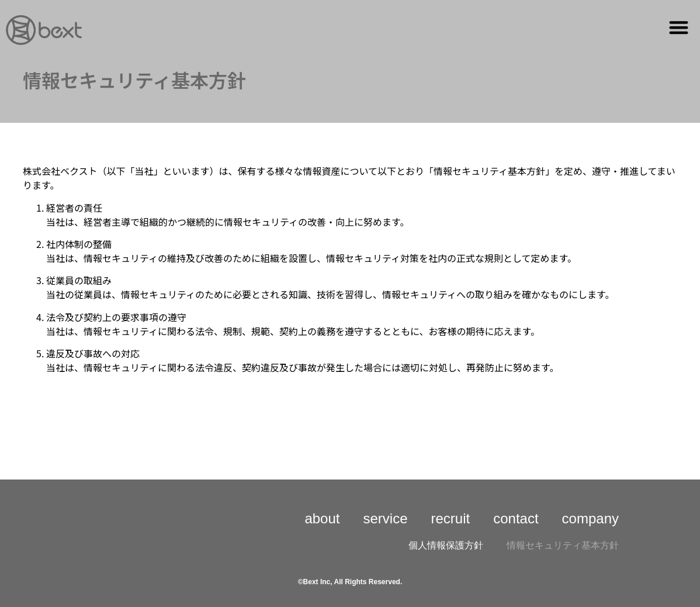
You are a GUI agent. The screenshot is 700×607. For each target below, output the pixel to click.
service (385, 518)
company (590, 518)
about (322, 518)
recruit (451, 518)
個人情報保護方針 (446, 545)
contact (516, 518)
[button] (679, 27)
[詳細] (44, 30)
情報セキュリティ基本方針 (563, 545)
